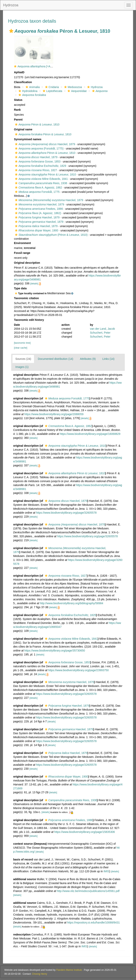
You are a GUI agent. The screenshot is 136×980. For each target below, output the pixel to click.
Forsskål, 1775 (37, 192)
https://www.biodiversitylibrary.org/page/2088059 (54, 414)
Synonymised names (28, 139)
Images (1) (22, 367)
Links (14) (108, 359)
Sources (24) (23, 359)
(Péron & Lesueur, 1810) (51, 235)
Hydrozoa (11, 5)
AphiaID (19, 72)
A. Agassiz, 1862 (38, 187)
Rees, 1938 (41, 183)
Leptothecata (52, 91)
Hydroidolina (27, 91)
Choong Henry (39, 974)
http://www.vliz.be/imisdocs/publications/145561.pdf (88, 891)
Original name (23, 129)
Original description (27, 263)
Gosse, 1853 (37, 161)
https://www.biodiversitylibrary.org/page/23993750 (78, 670)
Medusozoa (73, 87)
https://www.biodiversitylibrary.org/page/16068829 (90, 434)
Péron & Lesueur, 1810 (37, 124)
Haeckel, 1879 (44, 144)
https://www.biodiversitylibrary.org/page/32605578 (66, 513)
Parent (18, 120)
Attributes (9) (88, 359)
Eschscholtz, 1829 (40, 166)
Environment (22, 243)
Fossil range (22, 253)
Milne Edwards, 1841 (41, 179)
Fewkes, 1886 (38, 209)
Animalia (32, 87)
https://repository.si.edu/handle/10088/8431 (93, 922)
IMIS (106, 871)
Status (18, 100)
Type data (20, 288)
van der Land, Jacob (102, 329)
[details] (34, 284)
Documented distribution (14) (56, 359)
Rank (17, 110)
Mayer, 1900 (36, 230)
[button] (11, 31)
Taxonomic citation (26, 298)
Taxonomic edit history (29, 320)
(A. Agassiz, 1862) (37, 213)
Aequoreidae (77, 91)
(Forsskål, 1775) (39, 148)
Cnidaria (51, 87)
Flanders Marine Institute (69, 970)
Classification (23, 82)
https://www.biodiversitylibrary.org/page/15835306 (85, 832)
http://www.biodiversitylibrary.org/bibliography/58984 (71, 603)
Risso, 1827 (35, 170)
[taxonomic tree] (22, 343)
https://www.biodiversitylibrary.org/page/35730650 (55, 651)
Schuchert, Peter (100, 333)
